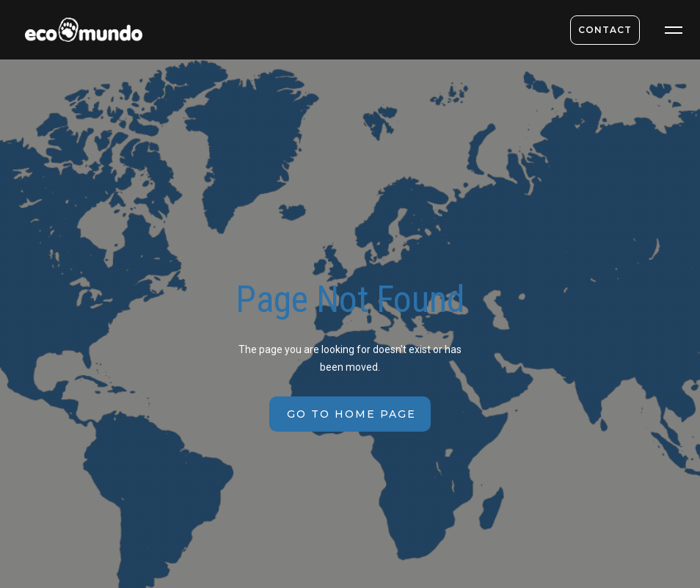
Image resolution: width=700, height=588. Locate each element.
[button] (674, 30)
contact (605, 30)
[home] (78, 34)
